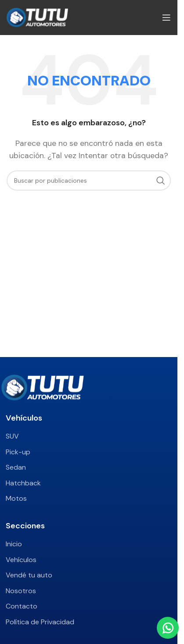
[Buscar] (89, 180)
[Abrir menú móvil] (166, 18)
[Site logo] (37, 17)
